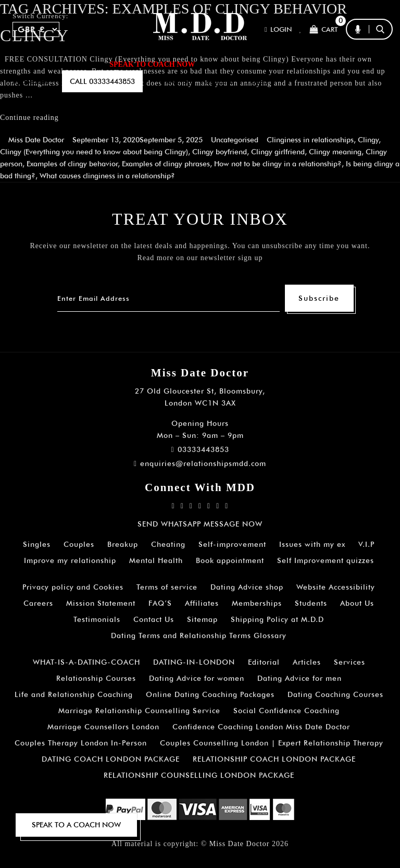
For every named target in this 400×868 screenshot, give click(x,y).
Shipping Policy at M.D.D (277, 619)
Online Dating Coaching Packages (210, 694)
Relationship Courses (96, 678)
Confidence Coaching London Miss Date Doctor (261, 727)
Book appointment (230, 560)
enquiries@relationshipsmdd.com (200, 463)
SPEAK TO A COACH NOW (76, 825)
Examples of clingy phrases (166, 164)
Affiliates (202, 603)
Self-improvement (232, 544)
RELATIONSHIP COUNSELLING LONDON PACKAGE (199, 775)
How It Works (285, 64)
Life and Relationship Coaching (74, 694)
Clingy (368, 140)
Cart (324, 29)
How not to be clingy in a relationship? (278, 164)
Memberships (257, 603)
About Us (357, 603)
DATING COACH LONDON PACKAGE (111, 759)
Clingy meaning (335, 152)
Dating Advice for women (197, 678)
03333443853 (200, 449)
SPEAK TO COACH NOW (152, 64)
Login (278, 29)
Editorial (264, 662)
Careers (38, 603)
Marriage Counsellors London (103, 727)
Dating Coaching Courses (335, 694)
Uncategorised (235, 140)
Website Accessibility (336, 587)
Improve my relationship (70, 560)
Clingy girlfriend (278, 152)
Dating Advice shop (247, 587)
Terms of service (167, 587)
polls (257, 81)
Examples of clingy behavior (72, 164)
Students (311, 603)
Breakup (123, 544)
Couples (79, 544)
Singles (37, 544)
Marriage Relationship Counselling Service (139, 711)
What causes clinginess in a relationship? (107, 176)
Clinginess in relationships (310, 140)
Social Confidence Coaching (286, 711)
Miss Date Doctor (36, 140)
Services (349, 662)
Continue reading (29, 118)
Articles (307, 662)
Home (23, 64)
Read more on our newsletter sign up (200, 258)
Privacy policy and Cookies (73, 587)
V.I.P (366, 544)
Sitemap (202, 619)
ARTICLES (225, 64)
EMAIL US (176, 81)
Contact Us (154, 619)
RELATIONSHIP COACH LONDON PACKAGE (274, 759)
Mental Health (156, 560)
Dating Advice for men (299, 678)
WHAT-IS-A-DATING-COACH (86, 662)
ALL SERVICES (72, 64)
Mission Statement (101, 603)
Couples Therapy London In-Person (81, 743)
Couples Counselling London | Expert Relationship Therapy (272, 743)
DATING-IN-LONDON (194, 662)
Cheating (168, 544)
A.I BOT (373, 64)
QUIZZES (219, 81)
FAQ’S (337, 64)
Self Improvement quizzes (326, 560)
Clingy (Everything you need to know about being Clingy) (94, 152)
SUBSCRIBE (31, 81)
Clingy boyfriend (220, 152)
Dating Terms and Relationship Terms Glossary (199, 635)
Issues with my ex (312, 544)
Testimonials (97, 619)
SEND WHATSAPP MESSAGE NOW (200, 524)
